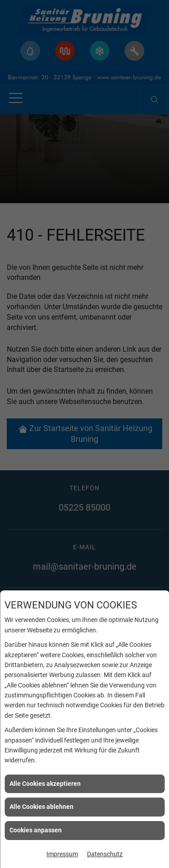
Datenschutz (105, 854)
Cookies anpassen (36, 830)
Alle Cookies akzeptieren (45, 784)
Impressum (62, 854)
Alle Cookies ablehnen (41, 807)
